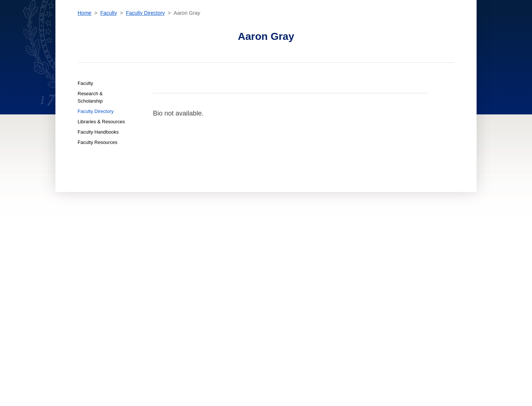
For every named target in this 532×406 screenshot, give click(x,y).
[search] (396, 22)
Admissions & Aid (170, 265)
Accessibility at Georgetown (333, 265)
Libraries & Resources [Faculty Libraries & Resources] (101, 170)
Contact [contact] (374, 24)
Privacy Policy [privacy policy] (317, 279)
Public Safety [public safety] (316, 292)
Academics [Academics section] (190, 24)
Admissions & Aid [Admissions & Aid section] (233, 24)
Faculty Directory (145, 61)
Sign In (475, 24)
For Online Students (239, 285)
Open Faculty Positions (241, 311)
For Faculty (229, 292)
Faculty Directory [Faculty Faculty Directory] (96, 159)
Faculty (109, 61)
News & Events (168, 279)
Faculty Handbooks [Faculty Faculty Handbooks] (98, 180)
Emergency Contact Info (328, 299)
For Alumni (228, 299)
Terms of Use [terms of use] (315, 285)
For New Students (236, 265)
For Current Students (241, 272)
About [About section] (346, 24)
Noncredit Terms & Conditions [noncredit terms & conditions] (334, 272)
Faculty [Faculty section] (273, 24)
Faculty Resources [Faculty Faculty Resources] (98, 190)
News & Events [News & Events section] (311, 24)
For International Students (247, 279)
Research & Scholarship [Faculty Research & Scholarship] (90, 145)
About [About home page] (158, 285)
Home (84, 61)
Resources (437, 24)
